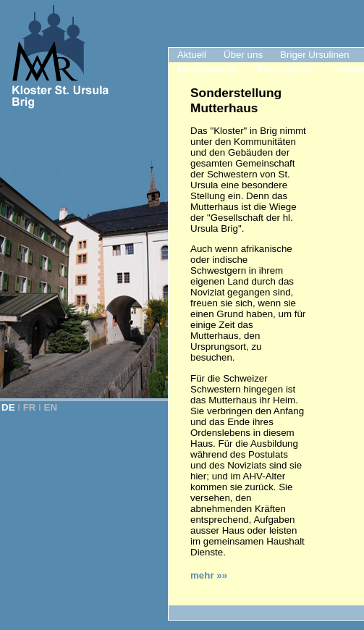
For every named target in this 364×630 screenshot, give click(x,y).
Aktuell (192, 55)
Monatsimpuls (207, 69)
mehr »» (209, 575)
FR (30, 407)
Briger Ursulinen (315, 55)
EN (51, 407)
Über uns (243, 55)
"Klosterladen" (284, 69)
